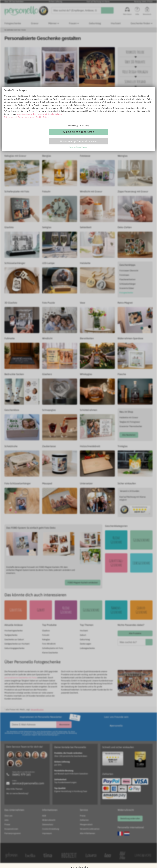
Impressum (29, 117)
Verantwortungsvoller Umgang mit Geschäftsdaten (39, 114)
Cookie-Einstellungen (78, 147)
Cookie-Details (42, 117)
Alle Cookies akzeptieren (78, 132)
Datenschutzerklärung (13, 117)
